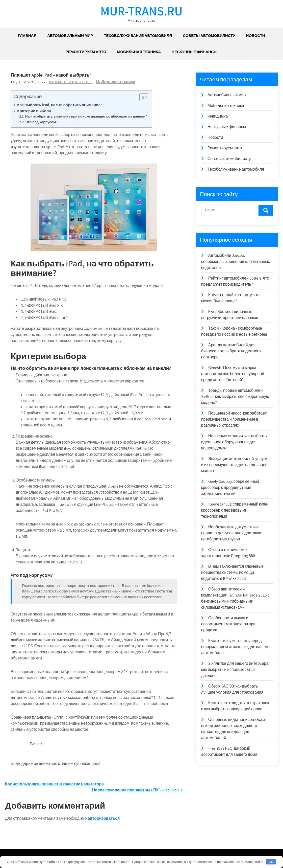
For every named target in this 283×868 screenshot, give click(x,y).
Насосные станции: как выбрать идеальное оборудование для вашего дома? (234, 442)
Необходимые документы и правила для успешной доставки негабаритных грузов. (231, 533)
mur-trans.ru (141, 11)
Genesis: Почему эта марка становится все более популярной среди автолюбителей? (233, 374)
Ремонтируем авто (86, 52)
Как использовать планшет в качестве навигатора (54, 784)
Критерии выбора (35, 111)
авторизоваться (104, 818)
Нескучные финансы (195, 52)
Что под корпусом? (42, 122)
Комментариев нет (72, 82)
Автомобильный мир (70, 36)
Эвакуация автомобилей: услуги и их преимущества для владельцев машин (234, 465)
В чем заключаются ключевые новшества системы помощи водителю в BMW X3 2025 (232, 572)
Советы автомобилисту (209, 36)
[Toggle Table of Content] (142, 97)
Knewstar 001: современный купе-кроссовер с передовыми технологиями (235, 510)
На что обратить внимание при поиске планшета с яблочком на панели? (87, 116)
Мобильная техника (139, 52)
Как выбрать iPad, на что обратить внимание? (60, 105)
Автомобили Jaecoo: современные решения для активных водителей (236, 261)
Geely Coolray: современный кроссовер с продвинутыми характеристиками (230, 487)
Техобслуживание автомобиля (138, 36)
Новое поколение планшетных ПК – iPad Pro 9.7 (137, 790)
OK (271, 862)
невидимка (218, 116)
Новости (256, 36)
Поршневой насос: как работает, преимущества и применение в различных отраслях (234, 419)
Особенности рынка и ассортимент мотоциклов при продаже (228, 624)
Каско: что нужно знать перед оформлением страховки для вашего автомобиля (235, 647)
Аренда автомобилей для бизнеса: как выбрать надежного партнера (231, 351)
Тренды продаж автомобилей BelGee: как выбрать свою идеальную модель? (235, 396)
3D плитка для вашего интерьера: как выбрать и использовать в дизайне (235, 669)
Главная (27, 36)
